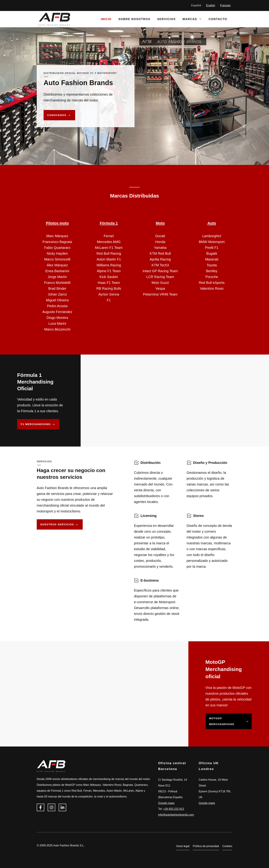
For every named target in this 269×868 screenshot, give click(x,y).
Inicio (106, 19)
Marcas (194, 19)
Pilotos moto (57, 223)
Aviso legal (183, 846)
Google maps (166, 803)
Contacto (218, 19)
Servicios (166, 19)
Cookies (227, 846)
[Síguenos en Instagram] (51, 807)
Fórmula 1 (109, 223)
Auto (212, 223)
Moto (160, 223)
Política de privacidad (206, 846)
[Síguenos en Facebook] (40, 807)
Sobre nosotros (134, 19)
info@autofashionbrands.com (176, 815)
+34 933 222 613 (174, 809)
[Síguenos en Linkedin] (62, 807)
